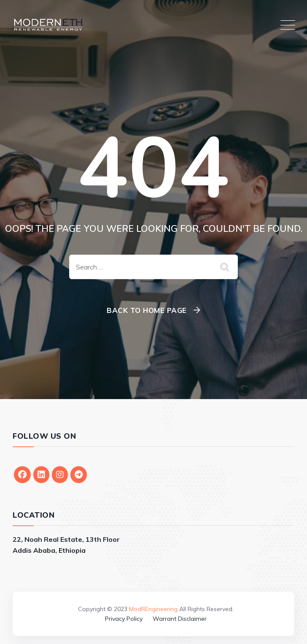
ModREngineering (153, 609)
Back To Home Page (147, 310)
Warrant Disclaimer (180, 619)
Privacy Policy (124, 619)
